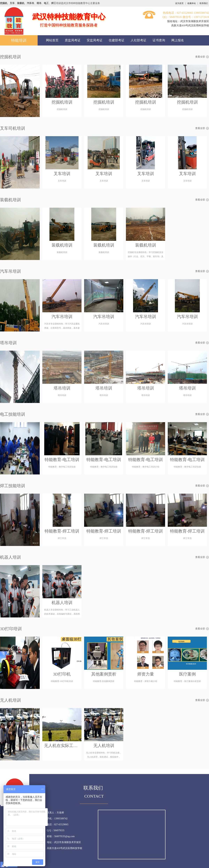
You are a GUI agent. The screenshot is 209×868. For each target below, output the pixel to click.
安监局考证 (95, 40)
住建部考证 (117, 40)
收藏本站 (192, 3)
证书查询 (159, 40)
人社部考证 (138, 40)
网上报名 (178, 40)
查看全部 (202, 57)
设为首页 (179, 3)
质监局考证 (73, 40)
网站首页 (52, 40)
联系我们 (204, 3)
